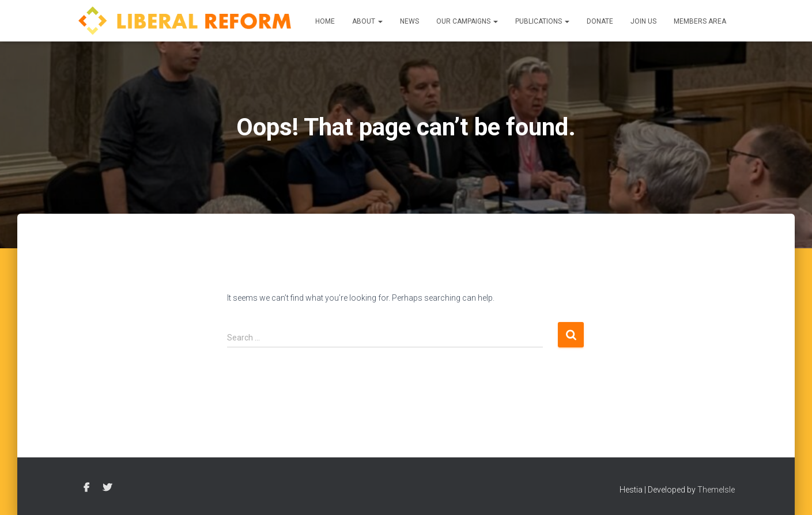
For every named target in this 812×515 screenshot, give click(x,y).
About (367, 21)
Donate (600, 21)
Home (325, 21)
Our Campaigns (467, 21)
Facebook (86, 488)
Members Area (700, 21)
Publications (542, 21)
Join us (643, 21)
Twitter (107, 488)
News (409, 21)
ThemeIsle (716, 490)
